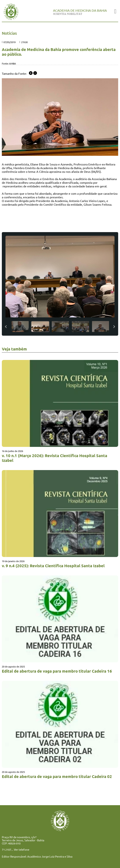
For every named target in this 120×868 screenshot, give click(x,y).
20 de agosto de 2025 (13, 666)
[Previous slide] (6, 327)
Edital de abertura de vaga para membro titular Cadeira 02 (57, 776)
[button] (20, 327)
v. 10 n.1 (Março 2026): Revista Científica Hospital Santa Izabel (55, 458)
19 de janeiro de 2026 (13, 561)
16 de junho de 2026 (12, 451)
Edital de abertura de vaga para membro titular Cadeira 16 (57, 671)
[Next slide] (114, 327)
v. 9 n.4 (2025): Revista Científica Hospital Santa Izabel (53, 566)
